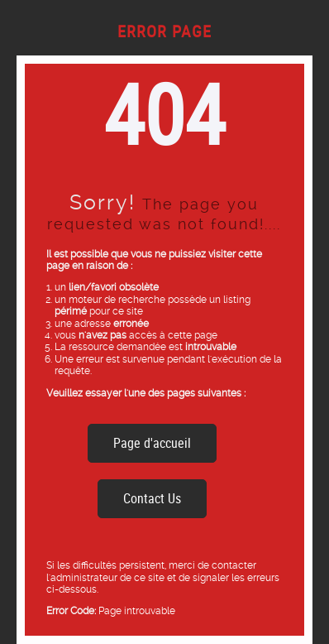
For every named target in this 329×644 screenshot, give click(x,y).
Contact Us (152, 498)
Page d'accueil (152, 443)
